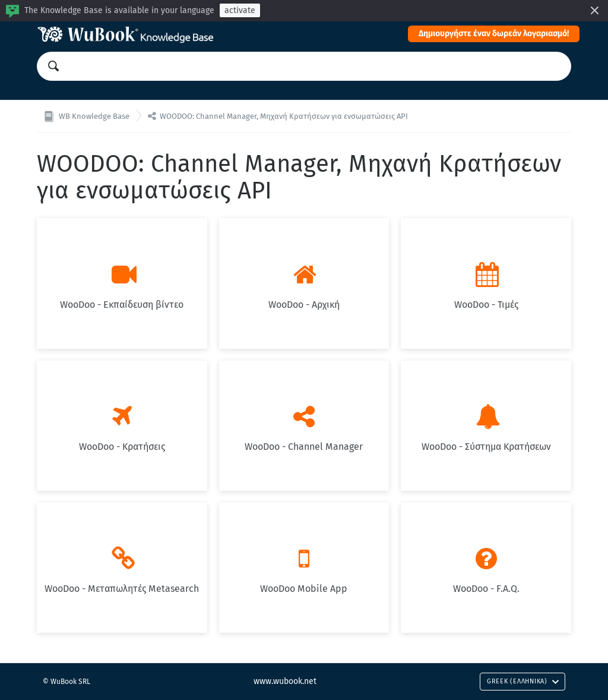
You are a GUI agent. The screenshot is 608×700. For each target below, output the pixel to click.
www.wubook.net (285, 681)
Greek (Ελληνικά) (523, 681)
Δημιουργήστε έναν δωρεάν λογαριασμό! (494, 34)
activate (240, 10)
